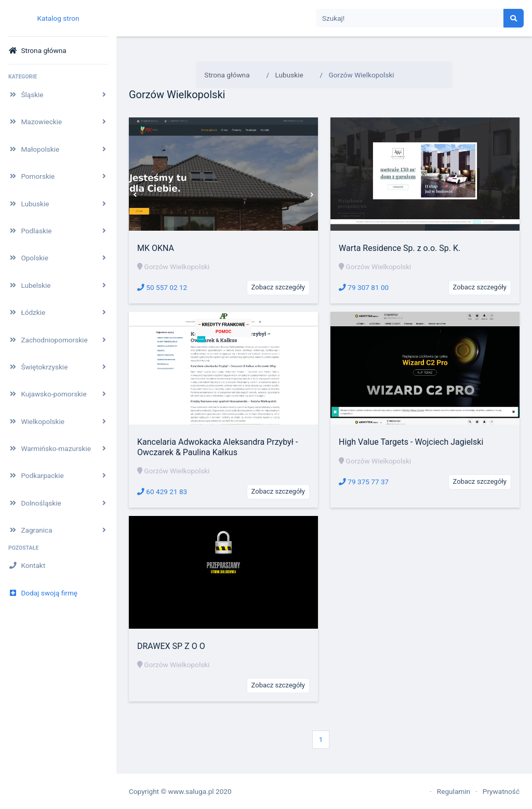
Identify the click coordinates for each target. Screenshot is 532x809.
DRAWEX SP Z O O (171, 646)
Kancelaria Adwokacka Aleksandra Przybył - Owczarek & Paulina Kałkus (217, 447)
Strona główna (227, 75)
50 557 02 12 (162, 287)
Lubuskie (289, 75)
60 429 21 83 (162, 492)
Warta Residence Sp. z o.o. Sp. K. (400, 248)
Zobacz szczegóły (278, 287)
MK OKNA (156, 248)
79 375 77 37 (364, 482)
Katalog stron (58, 18)
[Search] (410, 18)
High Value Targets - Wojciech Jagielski (411, 442)
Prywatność (501, 791)
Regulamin (454, 791)
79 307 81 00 (364, 287)
